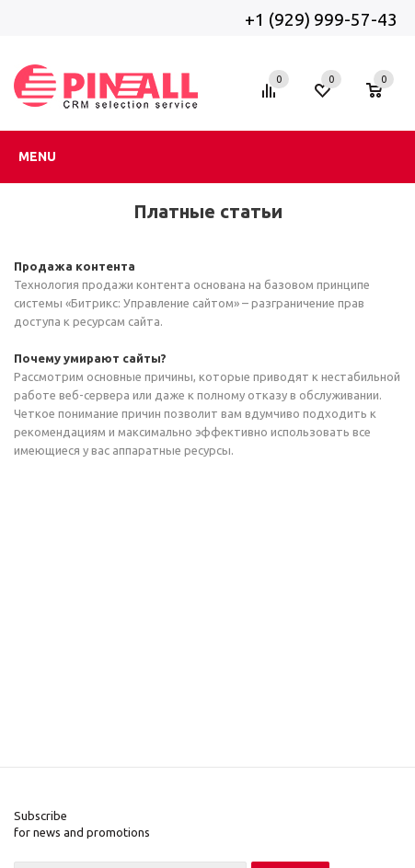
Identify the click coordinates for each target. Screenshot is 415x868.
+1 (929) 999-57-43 (323, 19)
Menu (37, 156)
